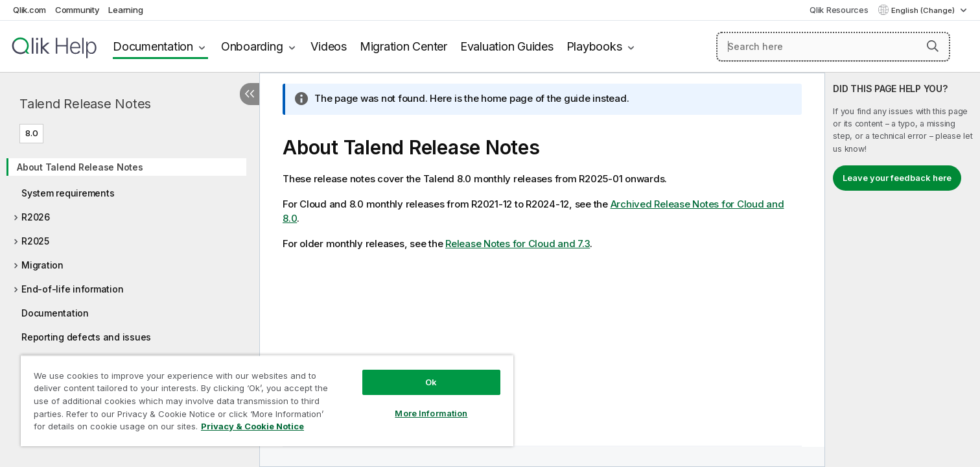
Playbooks (594, 46)
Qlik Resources (839, 10)
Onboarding (252, 46)
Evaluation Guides (507, 46)
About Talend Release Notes (80, 167)
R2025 (35, 241)
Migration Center (403, 46)
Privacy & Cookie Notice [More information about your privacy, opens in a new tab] (252, 426)
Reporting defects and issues (86, 337)
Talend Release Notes (85, 104)
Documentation (153, 46)
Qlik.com (29, 10)
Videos (329, 46)
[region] (267, 401)
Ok (431, 382)
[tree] (130, 248)
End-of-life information (72, 289)
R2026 (36, 217)
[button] (933, 46)
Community (77, 10)
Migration (42, 265)
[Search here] (833, 47)
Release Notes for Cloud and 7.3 (518, 244)
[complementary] (903, 270)
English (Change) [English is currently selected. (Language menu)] (924, 10)
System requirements (68, 193)
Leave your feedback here (897, 178)
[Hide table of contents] (250, 94)
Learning (125, 10)
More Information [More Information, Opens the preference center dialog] (431, 413)
